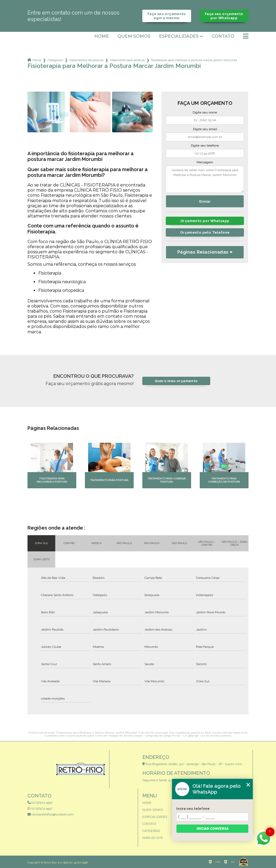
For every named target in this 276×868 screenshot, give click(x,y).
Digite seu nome (205, 112)
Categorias (55, 60)
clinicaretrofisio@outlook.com (51, 814)
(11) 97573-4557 (40, 803)
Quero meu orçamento (176, 381)
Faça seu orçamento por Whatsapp (224, 16)
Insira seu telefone (193, 809)
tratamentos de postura (87, 60)
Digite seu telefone (205, 146)
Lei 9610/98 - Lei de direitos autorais (207, 736)
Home (102, 36)
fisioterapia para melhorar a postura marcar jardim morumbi (194, 60)
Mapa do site (153, 838)
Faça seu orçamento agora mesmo (167, 16)
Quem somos (134, 36)
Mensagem (205, 162)
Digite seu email (205, 129)
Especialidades (179, 36)
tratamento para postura (127, 60)
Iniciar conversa (213, 829)
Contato (223, 36)
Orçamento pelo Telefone (205, 232)
